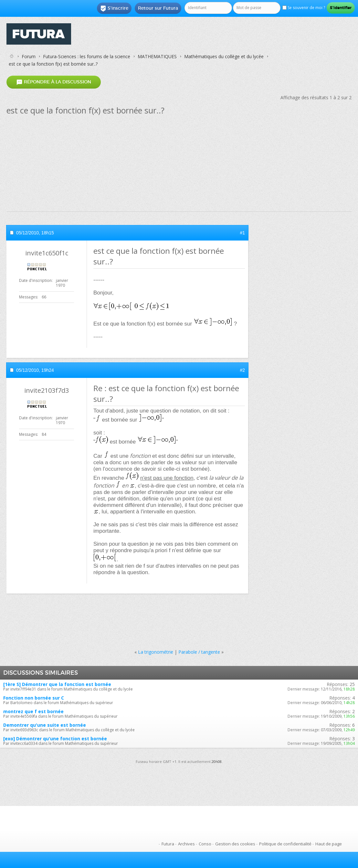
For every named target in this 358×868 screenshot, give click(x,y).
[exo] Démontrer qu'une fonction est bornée (55, 739)
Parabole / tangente (199, 652)
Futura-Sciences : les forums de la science (87, 56)
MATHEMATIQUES (157, 56)
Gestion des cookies (235, 844)
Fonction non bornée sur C (34, 698)
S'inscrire (114, 8)
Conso (205, 844)
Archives (186, 844)
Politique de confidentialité (285, 844)
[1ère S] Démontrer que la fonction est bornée (57, 684)
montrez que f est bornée (33, 711)
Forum (29, 56)
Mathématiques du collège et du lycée (224, 56)
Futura (168, 844)
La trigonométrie (156, 652)
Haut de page (329, 844)
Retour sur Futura (158, 8)
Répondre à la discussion (54, 82)
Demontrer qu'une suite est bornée (45, 725)
